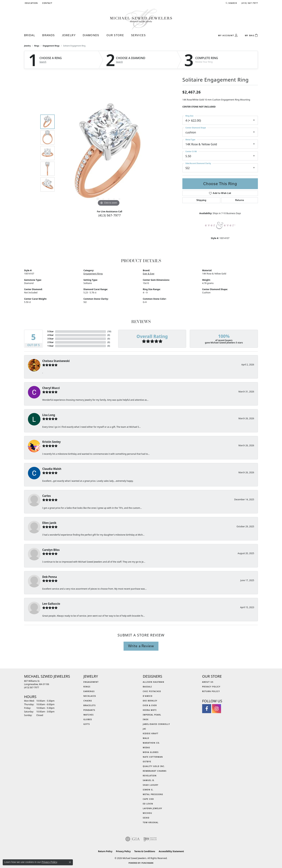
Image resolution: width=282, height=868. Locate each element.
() (109, 331)
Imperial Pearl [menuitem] (152, 715)
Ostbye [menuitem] (147, 762)
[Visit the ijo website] (150, 839)
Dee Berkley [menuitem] (150, 701)
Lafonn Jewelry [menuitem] (153, 808)
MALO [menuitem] (146, 738)
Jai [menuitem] (144, 729)
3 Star (51, 339)
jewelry (27, 46)
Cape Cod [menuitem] (148, 799)
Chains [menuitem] (88, 701)
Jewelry (69, 35)
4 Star (51, 335)
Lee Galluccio (51, 604)
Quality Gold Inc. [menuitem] (154, 766)
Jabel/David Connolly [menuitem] (156, 724)
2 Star (51, 342)
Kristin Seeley (51, 442)
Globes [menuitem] (88, 719)
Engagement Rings (51, 46)
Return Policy (211, 691)
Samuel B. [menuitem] (149, 780)
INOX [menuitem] (146, 719)
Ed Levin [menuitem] (148, 804)
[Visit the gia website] (133, 839)
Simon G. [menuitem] (148, 790)
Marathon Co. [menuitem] (151, 743)
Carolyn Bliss (51, 550)
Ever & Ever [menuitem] (150, 705)
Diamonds (91, 35)
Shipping (201, 200)
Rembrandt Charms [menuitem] (155, 771)
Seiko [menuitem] (146, 818)
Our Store (115, 35)
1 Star (51, 346)
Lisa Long (49, 415)
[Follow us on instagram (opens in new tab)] (217, 709)
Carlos (46, 496)
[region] (109, 153)
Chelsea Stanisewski (56, 361)
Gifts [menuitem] (87, 724)
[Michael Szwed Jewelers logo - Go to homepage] (141, 19)
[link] (47, 3)
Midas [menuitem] (146, 748)
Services (138, 35)
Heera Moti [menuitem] (150, 710)
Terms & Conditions (145, 851)
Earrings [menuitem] (89, 691)
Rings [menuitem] (87, 687)
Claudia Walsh (52, 469)
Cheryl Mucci (51, 388)
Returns (240, 200)
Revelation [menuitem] (150, 776)
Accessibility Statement (171, 851)
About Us (208, 682)
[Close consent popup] (70, 862)
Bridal (30, 35)
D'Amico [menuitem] (148, 696)
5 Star (51, 331)
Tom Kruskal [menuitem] (151, 822)
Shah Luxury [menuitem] (151, 785)
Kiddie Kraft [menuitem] (151, 733)
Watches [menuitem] (89, 715)
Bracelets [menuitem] (90, 705)
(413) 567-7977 (110, 215)
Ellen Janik (49, 523)
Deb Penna (50, 577)
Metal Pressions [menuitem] (153, 794)
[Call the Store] (32, 687)
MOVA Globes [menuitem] (151, 752)
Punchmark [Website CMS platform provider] (148, 863)
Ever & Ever (149, 274)
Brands (48, 35)
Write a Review (141, 646)
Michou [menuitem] (147, 813)
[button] (31, 3)
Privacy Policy (211, 687)
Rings (37, 46)
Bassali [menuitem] (147, 687)
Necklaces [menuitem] (90, 696)
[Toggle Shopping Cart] (251, 35)
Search (43, 62)
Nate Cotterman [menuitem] (153, 757)
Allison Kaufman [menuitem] (153, 682)
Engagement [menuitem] (91, 682)
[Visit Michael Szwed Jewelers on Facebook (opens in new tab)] (207, 709)
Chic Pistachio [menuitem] (152, 691)
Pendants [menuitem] (89, 710)
